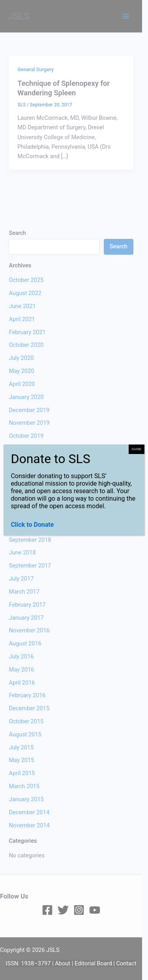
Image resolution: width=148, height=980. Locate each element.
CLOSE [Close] (137, 449)
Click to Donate (32, 525)
